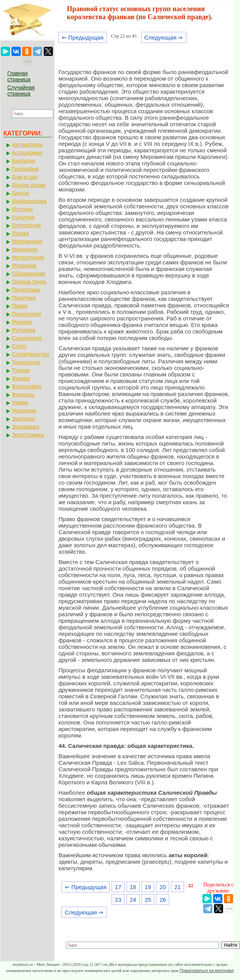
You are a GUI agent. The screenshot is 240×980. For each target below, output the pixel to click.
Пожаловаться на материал (206, 970)
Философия (26, 386)
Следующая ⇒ (164, 37)
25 (148, 900)
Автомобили (27, 145)
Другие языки (29, 185)
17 (118, 887)
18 (133, 887)
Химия (20, 403)
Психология (26, 314)
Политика (24, 298)
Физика (21, 378)
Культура (23, 217)
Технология (26, 362)
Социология (27, 338)
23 (118, 900)
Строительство (30, 354)
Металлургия (28, 257)
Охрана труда (29, 282)
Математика (27, 241)
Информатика (29, 201)
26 (163, 900)
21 (178, 887)
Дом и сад (25, 177)
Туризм (21, 370)
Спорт (19, 346)
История (22, 209)
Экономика (25, 427)
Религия (22, 322)
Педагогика (26, 290)
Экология (23, 419)
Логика (20, 233)
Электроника (28, 435)
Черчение (24, 411)
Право (20, 306)
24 (133, 900)
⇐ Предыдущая (83, 37)
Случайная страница (21, 91)
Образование (29, 274)
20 (163, 887)
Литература (26, 225)
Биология (24, 161)
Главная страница (19, 76)
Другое (20, 193)
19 (148, 887)
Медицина (25, 249)
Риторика (24, 330)
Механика (24, 266)
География (25, 169)
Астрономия (27, 153)
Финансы (23, 394)
